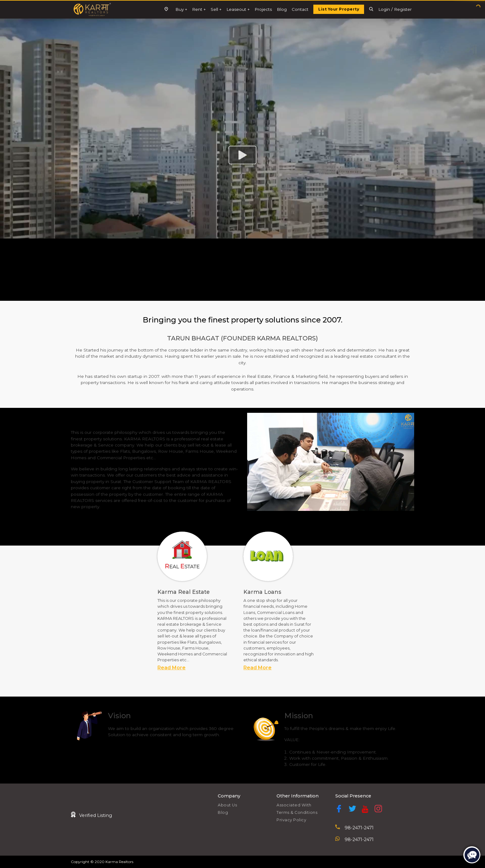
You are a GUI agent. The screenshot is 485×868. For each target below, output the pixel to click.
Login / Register (395, 9)
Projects (263, 9)
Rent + (199, 9)
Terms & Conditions (297, 812)
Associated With (294, 805)
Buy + (181, 9)
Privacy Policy (291, 820)
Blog (282, 9)
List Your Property (339, 9)
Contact (300, 9)
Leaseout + (238, 9)
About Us (227, 805)
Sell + (216, 9)
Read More (172, 668)
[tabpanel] (200, 602)
